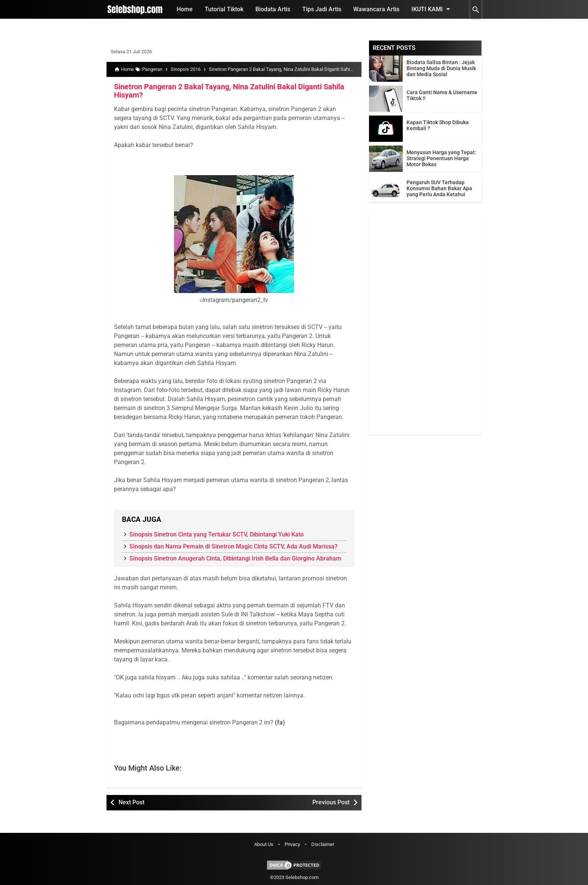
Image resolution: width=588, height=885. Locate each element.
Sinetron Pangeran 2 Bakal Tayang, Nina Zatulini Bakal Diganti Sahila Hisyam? (229, 91)
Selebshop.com (302, 877)
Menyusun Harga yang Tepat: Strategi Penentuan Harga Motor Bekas (441, 158)
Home (185, 9)
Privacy (292, 844)
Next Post (131, 802)
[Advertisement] (425, 322)
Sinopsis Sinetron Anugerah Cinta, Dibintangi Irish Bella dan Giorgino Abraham (235, 558)
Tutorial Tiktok (224, 9)
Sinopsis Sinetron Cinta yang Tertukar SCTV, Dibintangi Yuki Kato (217, 534)
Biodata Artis (273, 9)
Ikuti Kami (432, 9)
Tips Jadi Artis (322, 9)
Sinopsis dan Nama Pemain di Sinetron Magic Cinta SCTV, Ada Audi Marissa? (233, 546)
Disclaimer (323, 844)
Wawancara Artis (376, 9)
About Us (264, 844)
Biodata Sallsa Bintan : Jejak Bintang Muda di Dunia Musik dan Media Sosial (441, 68)
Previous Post (331, 802)
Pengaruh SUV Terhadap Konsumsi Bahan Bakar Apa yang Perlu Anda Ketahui (439, 188)
